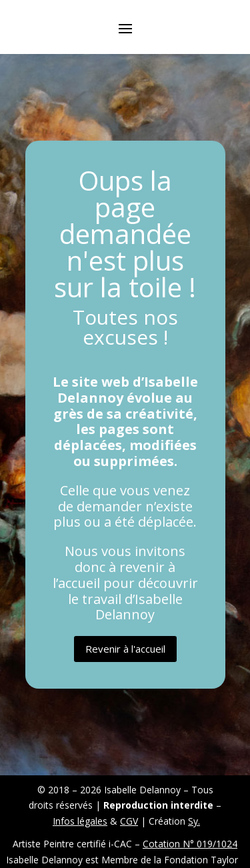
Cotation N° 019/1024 (190, 844)
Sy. (194, 821)
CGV (129, 821)
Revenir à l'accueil (125, 649)
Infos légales (80, 821)
